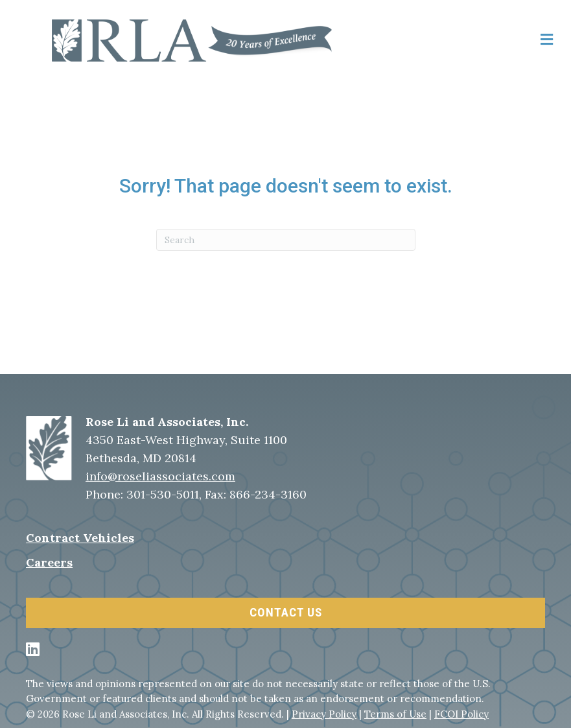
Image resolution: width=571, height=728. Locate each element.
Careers (49, 562)
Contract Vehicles (80, 538)
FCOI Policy (461, 714)
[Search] (286, 240)
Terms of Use (395, 714)
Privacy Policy (324, 714)
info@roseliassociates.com (160, 476)
